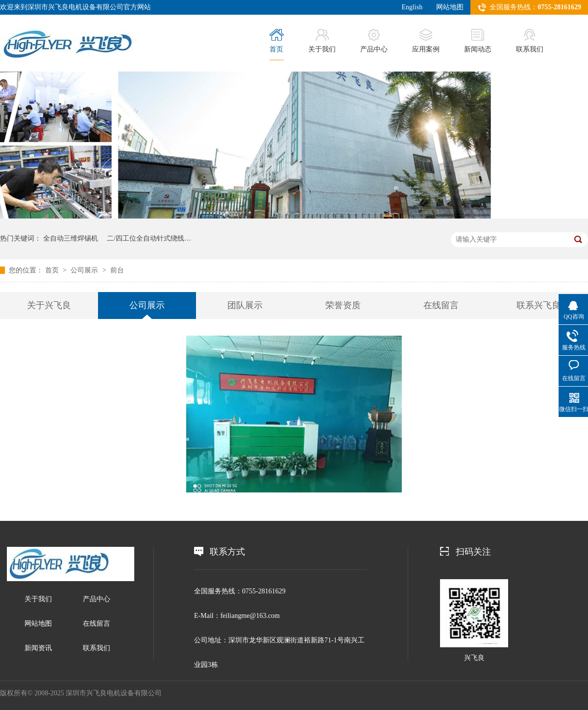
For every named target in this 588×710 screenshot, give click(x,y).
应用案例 (426, 41)
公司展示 (84, 270)
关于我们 (322, 41)
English (412, 7)
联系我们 (530, 41)
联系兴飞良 (539, 305)
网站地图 (450, 7)
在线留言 (441, 305)
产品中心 (374, 41)
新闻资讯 (38, 648)
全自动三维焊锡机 (71, 238)
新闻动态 (478, 41)
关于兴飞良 (49, 305)
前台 (117, 270)
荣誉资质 (343, 305)
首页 (277, 41)
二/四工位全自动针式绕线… (149, 238)
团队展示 (245, 305)
